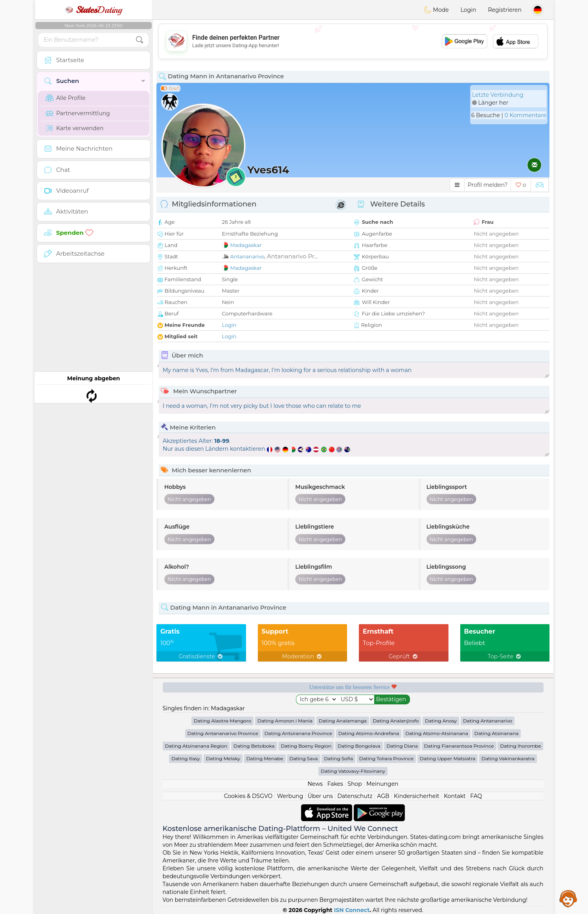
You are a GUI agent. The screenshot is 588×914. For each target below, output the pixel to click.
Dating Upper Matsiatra (447, 758)
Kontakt (455, 796)
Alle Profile (65, 98)
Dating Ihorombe (520, 746)
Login (469, 10)
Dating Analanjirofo (396, 721)
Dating (94, 10)
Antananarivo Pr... (293, 256)
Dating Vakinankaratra (508, 758)
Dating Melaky (223, 758)
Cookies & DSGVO (248, 796)
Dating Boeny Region (306, 746)
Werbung (290, 796)
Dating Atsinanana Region (196, 746)
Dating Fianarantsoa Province (459, 746)
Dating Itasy (186, 758)
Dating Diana (402, 746)
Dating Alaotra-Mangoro (222, 721)
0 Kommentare (525, 115)
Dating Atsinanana (497, 733)
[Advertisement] (353, 41)
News (315, 784)
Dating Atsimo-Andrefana (369, 733)
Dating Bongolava (359, 746)
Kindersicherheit (417, 796)
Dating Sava (303, 758)
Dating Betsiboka (254, 746)
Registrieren (505, 10)
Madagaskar (246, 245)
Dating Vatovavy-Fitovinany (353, 771)
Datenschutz (355, 796)
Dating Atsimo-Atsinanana (437, 733)
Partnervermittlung (78, 113)
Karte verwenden (74, 128)
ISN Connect (352, 910)
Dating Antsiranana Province (298, 733)
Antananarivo (247, 256)
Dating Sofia (338, 758)
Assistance (568, 898)
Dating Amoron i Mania (285, 721)
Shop (355, 784)
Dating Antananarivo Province (223, 733)
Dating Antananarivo (488, 721)
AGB (383, 796)
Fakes (335, 784)
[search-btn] (140, 40)
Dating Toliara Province (387, 758)
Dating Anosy (441, 721)
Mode (436, 10)
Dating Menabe (265, 758)
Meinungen (382, 784)
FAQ (476, 796)
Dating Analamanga (343, 721)
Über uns (320, 796)
